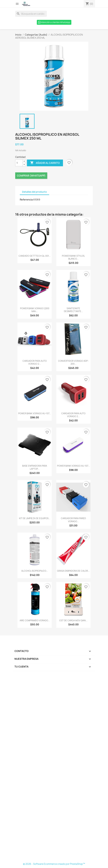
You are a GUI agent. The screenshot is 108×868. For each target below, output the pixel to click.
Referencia (26, 200)
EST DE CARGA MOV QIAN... (73, 620)
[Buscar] (31, 14)
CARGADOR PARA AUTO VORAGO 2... (35, 362)
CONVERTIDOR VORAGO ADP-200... (73, 362)
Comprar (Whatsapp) (31, 176)
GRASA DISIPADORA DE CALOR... (73, 571)
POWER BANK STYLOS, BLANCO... (73, 257)
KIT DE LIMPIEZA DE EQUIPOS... (35, 518)
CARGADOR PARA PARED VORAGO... (73, 520)
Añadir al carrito (45, 163)
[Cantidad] (19, 163)
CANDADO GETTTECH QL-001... (35, 256)
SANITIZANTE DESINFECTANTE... (73, 310)
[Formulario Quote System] (54, 768)
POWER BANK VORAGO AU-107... (35, 413)
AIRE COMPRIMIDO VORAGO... (35, 620)
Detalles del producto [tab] (34, 192)
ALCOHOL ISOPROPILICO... (35, 571)
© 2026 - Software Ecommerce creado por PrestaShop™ (54, 864)
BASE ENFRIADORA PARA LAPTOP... (35, 467)
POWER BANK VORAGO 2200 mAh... (35, 310)
